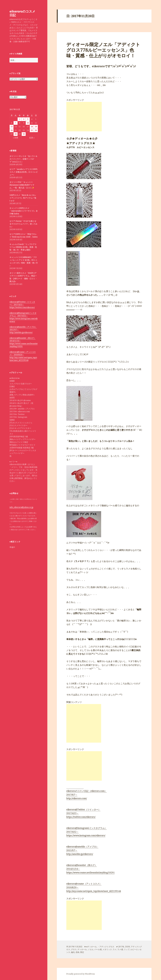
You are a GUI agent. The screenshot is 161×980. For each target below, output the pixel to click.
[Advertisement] (84, 117)
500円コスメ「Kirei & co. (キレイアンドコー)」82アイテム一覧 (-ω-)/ (23, 198)
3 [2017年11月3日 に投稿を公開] (28, 119)
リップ (127, 949)
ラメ (115, 949)
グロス (74, 949)
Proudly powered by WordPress (81, 974)
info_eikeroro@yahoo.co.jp (21, 507)
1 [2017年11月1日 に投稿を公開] (20, 119)
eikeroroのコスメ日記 (22, 13)
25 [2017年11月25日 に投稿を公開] (32, 130)
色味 (77, 952)
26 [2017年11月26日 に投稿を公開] (36, 130)
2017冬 (121, 947)
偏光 (73, 952)
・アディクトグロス (106, 947)
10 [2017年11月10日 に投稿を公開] (28, 123)
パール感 (98, 949)
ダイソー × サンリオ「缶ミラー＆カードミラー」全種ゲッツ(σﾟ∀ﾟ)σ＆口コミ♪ (23, 159)
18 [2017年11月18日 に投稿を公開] (32, 127)
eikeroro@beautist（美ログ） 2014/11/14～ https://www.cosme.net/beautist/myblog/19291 (24, 342)
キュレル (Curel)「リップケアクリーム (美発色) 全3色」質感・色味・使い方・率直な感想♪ (23, 247)
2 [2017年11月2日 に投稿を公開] (24, 119)
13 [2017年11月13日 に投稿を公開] (12, 127)
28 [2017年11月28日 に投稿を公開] (16, 134)
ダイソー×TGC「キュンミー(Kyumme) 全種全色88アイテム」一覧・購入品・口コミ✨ (22, 185)
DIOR (127, 947)
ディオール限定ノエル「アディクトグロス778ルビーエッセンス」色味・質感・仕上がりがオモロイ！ (103, 50)
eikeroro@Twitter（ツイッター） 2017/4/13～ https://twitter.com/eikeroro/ (22, 305)
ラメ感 (120, 949)
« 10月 (16, 138)
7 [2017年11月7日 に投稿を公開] (16, 123)
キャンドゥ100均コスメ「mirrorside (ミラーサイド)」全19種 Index (24, 211)
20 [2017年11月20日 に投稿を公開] (12, 130)
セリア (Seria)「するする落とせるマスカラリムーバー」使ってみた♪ (23, 224)
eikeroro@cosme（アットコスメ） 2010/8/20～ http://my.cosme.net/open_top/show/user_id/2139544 (23, 356)
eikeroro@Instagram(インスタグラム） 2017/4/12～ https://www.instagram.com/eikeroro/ (24, 317)
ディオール (82, 949)
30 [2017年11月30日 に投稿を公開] (24, 134)
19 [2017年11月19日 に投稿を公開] (36, 127)
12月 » (32, 138)
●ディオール (92, 947)
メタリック (107, 949)
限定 (82, 952)
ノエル (90, 949)
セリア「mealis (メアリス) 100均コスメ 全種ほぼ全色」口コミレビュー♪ (24, 172)
